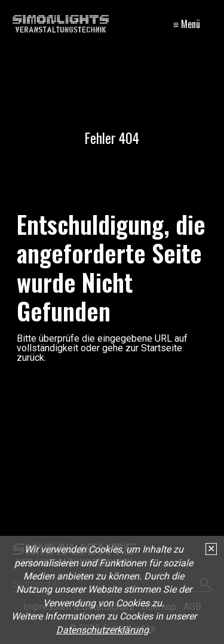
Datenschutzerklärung (102, 630)
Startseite (162, 348)
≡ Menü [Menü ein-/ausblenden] (187, 24)
